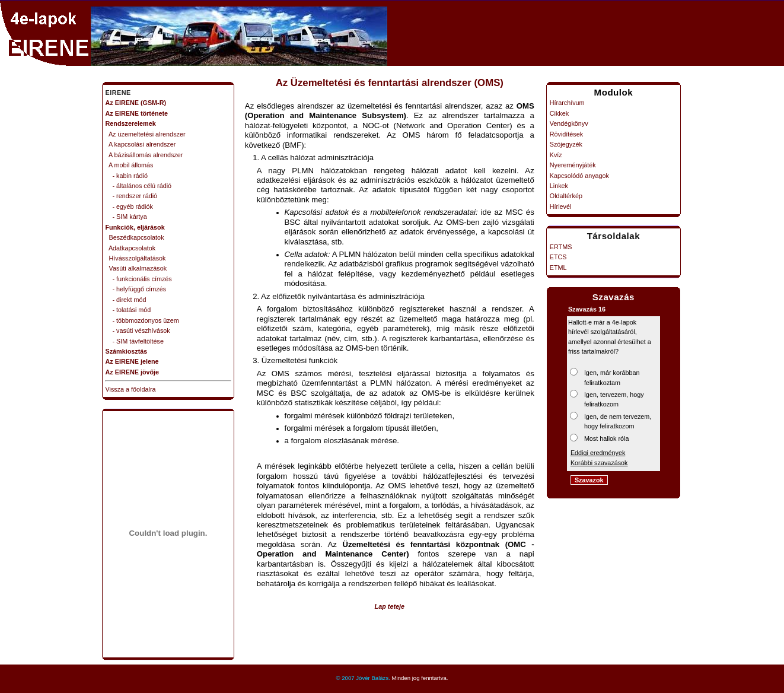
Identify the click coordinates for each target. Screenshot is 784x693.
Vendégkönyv (569, 123)
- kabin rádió (127, 176)
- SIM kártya (126, 217)
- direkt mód (126, 300)
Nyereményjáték (573, 165)
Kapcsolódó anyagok (579, 176)
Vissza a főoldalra (131, 389)
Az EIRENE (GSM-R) (136, 103)
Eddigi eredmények (598, 453)
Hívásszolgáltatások (136, 258)
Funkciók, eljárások (135, 227)
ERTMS (561, 247)
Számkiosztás (127, 351)
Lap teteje (390, 606)
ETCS (558, 257)
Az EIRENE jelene (132, 361)
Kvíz (556, 155)
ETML (558, 268)
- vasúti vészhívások (138, 330)
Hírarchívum (567, 103)
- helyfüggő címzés (136, 289)
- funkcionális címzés (139, 279)
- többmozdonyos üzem (142, 320)
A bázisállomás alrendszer (144, 155)
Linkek (559, 186)
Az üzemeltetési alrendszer (146, 134)
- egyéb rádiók (129, 206)
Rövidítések (566, 134)
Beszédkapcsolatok (135, 237)
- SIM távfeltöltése (135, 341)
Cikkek (559, 113)
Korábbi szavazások (599, 463)
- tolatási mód (128, 310)
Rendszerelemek (131, 123)
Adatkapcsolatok (131, 248)
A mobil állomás (130, 165)
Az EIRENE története (137, 113)
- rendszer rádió (132, 196)
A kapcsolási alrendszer (141, 144)
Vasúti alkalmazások (136, 268)
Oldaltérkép (566, 196)
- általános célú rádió (139, 186)
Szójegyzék (566, 144)
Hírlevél (561, 206)
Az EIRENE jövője (133, 372)
